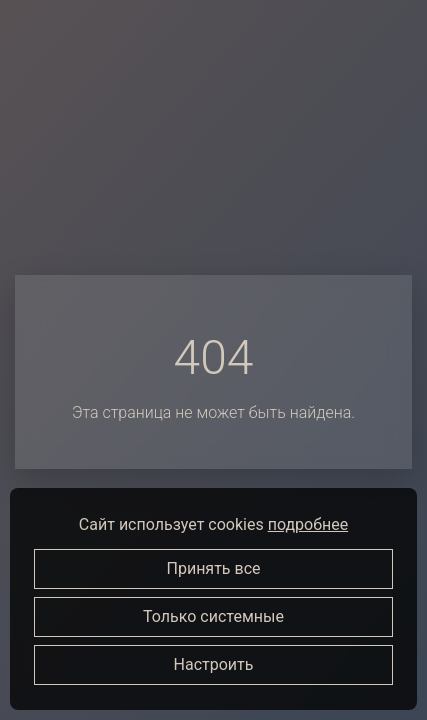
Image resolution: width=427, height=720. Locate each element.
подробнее (308, 524)
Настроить (214, 664)
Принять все (214, 568)
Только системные (213, 616)
